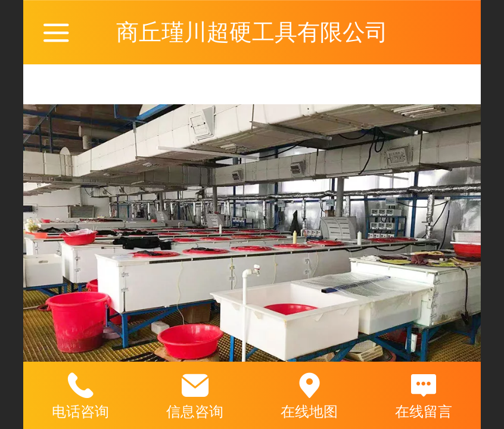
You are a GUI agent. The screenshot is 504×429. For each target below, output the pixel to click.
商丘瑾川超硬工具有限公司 (252, 32)
